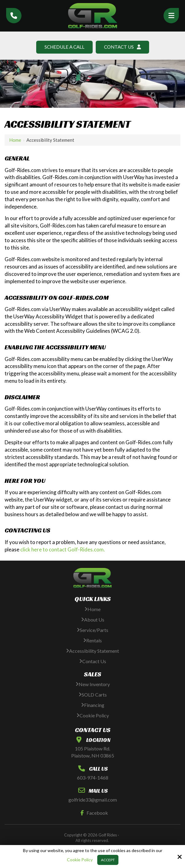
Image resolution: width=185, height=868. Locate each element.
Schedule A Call (63, 47)
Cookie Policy (80, 860)
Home (15, 140)
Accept (108, 860)
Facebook (93, 813)
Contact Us (123, 47)
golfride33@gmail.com (93, 800)
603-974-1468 (93, 778)
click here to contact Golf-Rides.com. (63, 550)
